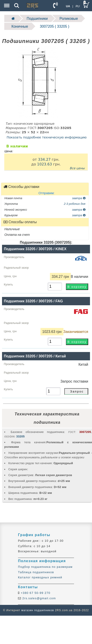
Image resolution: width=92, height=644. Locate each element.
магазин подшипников (38, 610)
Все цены (77, 168)
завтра (79, 198)
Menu (6, 3)
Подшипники (37, 19)
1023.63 (45, 164)
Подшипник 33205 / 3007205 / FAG (33, 301)
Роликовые (69, 19)
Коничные (20, 26)
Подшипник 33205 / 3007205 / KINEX (35, 249)
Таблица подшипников (36, 572)
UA (68, 6)
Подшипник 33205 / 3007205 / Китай (35, 356)
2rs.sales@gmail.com (38, 598)
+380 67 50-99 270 (35, 593)
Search (17, 6)
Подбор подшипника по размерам (45, 567)
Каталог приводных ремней (40, 577)
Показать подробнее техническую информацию (47, 137)
